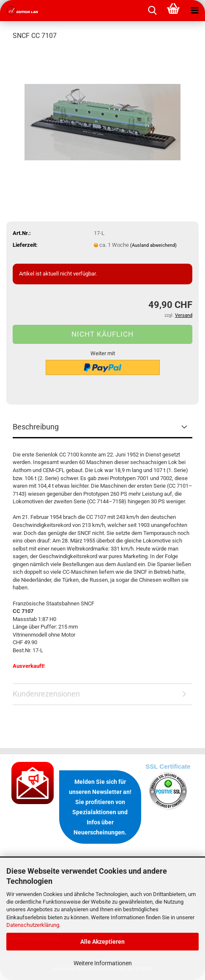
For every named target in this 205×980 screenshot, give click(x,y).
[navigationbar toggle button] (194, 11)
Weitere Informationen (103, 963)
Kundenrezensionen (46, 694)
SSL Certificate (168, 766)
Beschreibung (36, 427)
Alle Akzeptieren (102, 942)
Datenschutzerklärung (33, 925)
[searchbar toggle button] (152, 11)
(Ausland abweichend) (153, 245)
